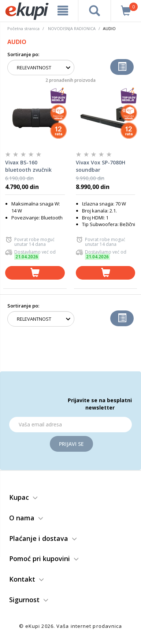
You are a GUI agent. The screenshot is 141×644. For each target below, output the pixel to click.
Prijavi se (71, 444)
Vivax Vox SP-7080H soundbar (101, 166)
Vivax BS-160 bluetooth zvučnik (28, 166)
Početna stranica (23, 28)
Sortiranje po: (23, 54)
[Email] (70, 425)
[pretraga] (94, 11)
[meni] (63, 11)
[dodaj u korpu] (35, 273)
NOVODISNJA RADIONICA (72, 28)
